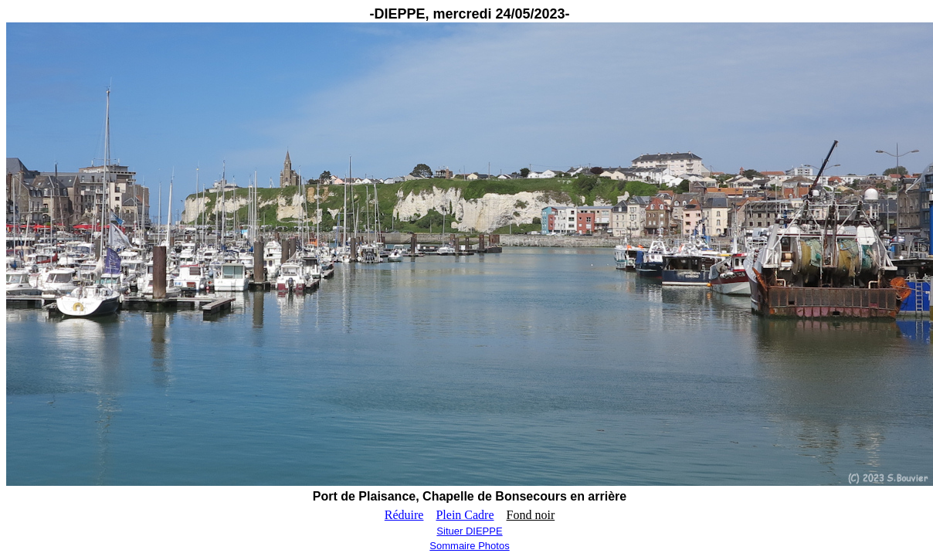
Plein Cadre (465, 515)
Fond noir (531, 515)
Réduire (404, 515)
